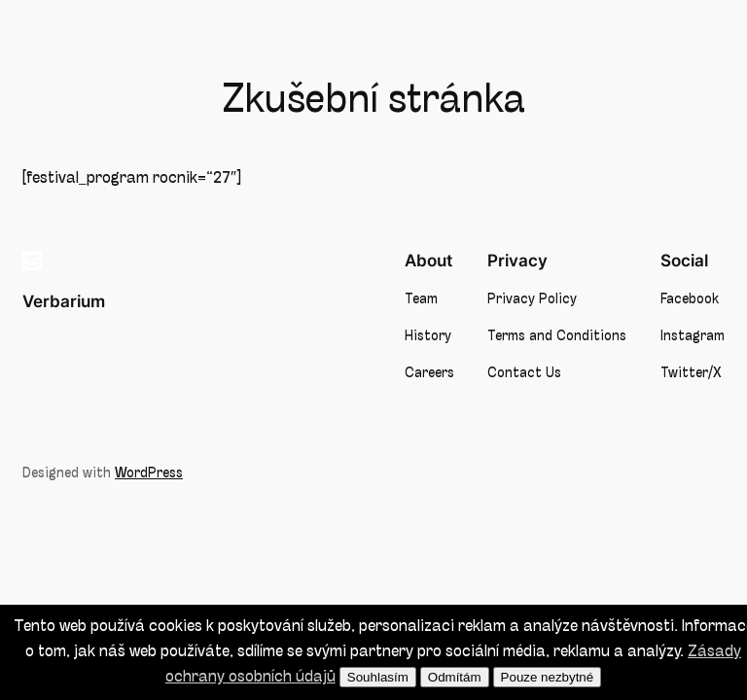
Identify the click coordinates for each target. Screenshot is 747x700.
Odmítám (455, 677)
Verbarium (64, 301)
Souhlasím (378, 677)
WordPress (149, 474)
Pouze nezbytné (548, 677)
